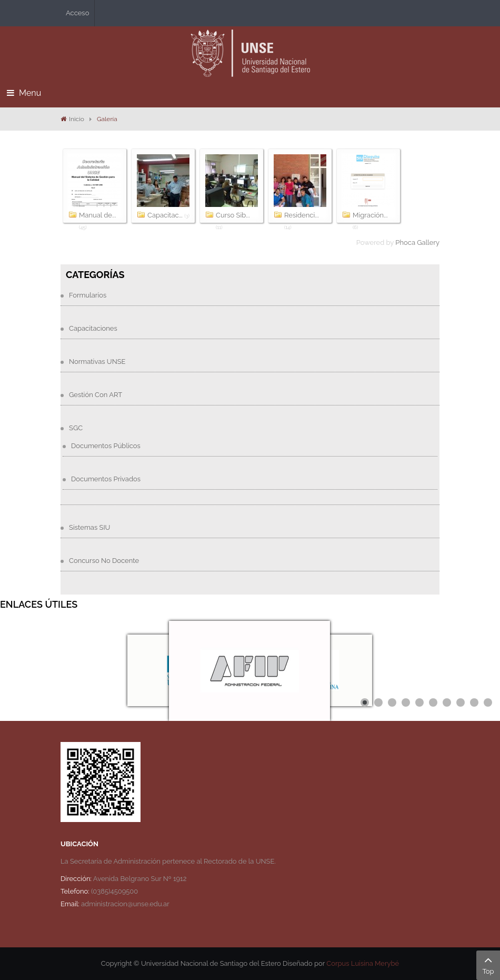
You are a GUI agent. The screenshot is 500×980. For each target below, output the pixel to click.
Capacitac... (165, 215)
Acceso (77, 13)
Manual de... (97, 215)
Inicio (77, 119)
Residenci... (302, 215)
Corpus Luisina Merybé (363, 963)
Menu (24, 93)
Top (488, 964)
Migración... (370, 215)
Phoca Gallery (417, 242)
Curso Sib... (233, 215)
